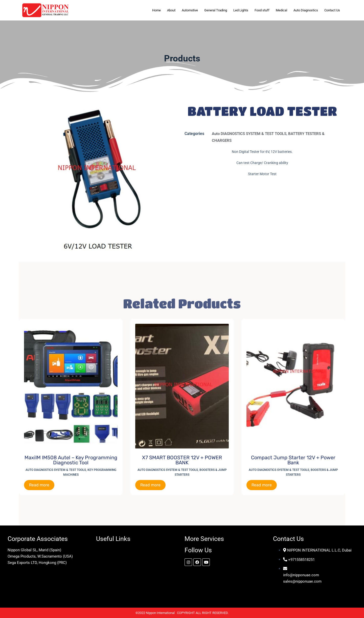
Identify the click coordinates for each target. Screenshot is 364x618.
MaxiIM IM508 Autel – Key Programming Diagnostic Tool (71, 460)
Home (156, 10)
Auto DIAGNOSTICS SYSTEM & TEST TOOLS (249, 134)
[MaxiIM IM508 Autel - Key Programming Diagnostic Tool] (71, 386)
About (171, 10)
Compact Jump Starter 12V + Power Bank (293, 460)
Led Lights (241, 10)
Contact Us (332, 10)
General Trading (216, 10)
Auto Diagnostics (306, 10)
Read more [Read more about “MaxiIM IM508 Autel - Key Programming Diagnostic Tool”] (39, 485)
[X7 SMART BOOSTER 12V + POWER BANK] (182, 386)
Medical (281, 10)
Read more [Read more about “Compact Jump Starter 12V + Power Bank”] (262, 485)
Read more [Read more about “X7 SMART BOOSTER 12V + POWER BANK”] (150, 485)
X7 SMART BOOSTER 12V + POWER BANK (182, 460)
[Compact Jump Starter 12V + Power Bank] (293, 386)
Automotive (190, 10)
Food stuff (262, 10)
